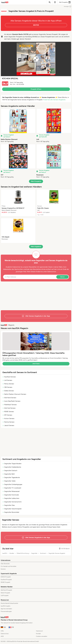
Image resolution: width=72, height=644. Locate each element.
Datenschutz (52, 272)
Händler (12, 553)
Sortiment (43, 553)
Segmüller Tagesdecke (11, 477)
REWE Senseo (8, 412)
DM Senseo (7, 415)
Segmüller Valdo (9, 481)
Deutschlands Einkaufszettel (9, 603)
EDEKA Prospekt (6, 577)
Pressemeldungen (6, 611)
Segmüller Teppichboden (12, 464)
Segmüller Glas (9, 505)
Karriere (3, 569)
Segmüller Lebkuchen (11, 498)
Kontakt (38, 634)
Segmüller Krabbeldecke (12, 467)
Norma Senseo (8, 422)
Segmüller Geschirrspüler (12, 509)
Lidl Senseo (7, 380)
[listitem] (18, 125)
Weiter (62, 277)
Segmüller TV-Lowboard (12, 488)
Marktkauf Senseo (10, 405)
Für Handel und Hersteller (9, 566)
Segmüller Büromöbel (11, 512)
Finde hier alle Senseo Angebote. (54, 100)
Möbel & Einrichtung (23, 553)
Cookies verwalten (42, 636)
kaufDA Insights (6, 606)
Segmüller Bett (9, 474)
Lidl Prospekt (5, 595)
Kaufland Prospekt (6, 580)
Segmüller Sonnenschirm (12, 502)
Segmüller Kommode (11, 495)
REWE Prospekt (5, 582)
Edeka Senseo (8, 391)
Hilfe (2, 631)
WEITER (36, 25)
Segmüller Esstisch (10, 471)
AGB (2, 636)
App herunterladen (6, 609)
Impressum (39, 631)
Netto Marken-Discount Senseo (14, 394)
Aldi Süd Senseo (9, 408)
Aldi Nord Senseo (9, 398)
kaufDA (5, 553)
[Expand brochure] (36, 59)
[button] (36, 67)
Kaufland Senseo (9, 377)
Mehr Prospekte (36, 181)
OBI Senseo (7, 387)
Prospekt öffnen (36, 89)
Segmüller (34, 553)
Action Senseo (8, 418)
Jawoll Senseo (8, 425)
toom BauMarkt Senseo (11, 401)
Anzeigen (68, 6)
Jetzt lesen (36, 364)
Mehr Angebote (36, 247)
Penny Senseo (8, 384)
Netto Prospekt (5, 593)
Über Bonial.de (5, 564)
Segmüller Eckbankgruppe (12, 484)
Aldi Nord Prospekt (6, 590)
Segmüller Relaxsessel (11, 491)
